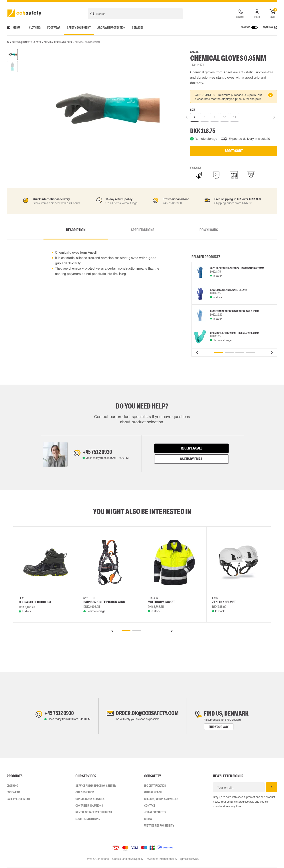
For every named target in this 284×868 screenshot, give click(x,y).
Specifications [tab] (143, 230)
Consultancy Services (90, 799)
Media (148, 819)
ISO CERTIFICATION (155, 786)
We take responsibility (159, 826)
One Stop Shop (85, 792)
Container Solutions (89, 806)
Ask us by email (191, 459)
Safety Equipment (79, 27)
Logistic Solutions (88, 819)
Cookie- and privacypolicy (128, 859)
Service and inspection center (96, 786)
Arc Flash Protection (111, 27)
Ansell (194, 52)
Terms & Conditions (97, 859)
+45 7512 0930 (99, 452)
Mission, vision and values (161, 799)
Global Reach (153, 792)
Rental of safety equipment (94, 812)
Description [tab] (86, 230)
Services (138, 27)
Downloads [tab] (199, 230)
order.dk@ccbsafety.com (147, 714)
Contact (150, 806)
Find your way (222, 727)
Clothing (35, 27)
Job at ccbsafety (155, 812)
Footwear (54, 27)
